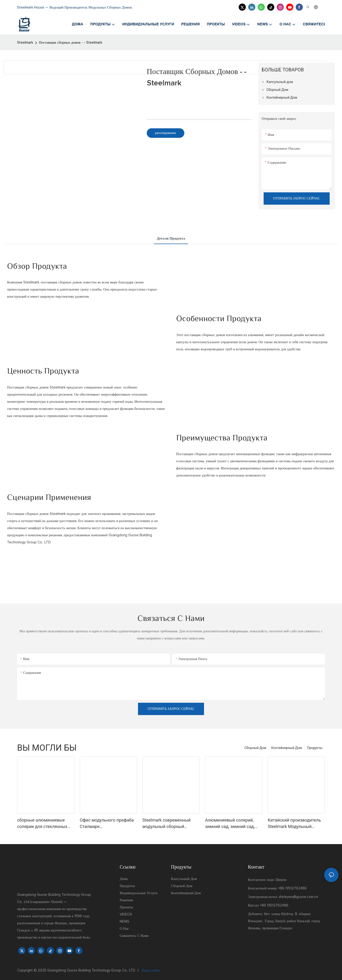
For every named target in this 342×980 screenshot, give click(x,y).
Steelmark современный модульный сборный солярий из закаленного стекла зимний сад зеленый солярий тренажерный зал (171, 824)
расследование (166, 133)
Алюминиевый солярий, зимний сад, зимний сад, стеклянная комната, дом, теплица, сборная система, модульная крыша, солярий (233, 824)
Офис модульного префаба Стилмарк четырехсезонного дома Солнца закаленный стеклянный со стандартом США (107, 824)
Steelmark (25, 43)
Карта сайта (150, 970)
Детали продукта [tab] (171, 238)
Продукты (315, 748)
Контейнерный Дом (287, 748)
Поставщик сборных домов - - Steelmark (71, 43)
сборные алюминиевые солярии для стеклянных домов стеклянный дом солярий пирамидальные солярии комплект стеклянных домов (43, 824)
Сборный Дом (255, 748)
